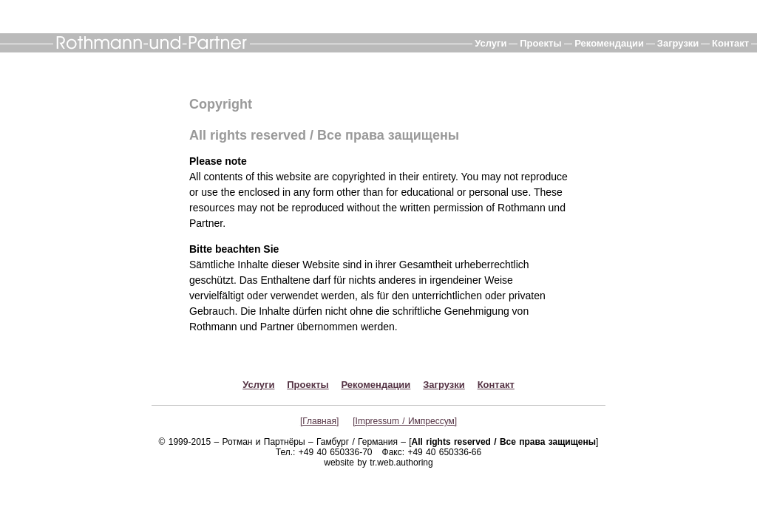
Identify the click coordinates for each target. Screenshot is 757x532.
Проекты (540, 43)
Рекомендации (609, 43)
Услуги (490, 43)
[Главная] (319, 421)
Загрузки (678, 43)
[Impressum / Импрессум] (405, 421)
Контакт (730, 43)
